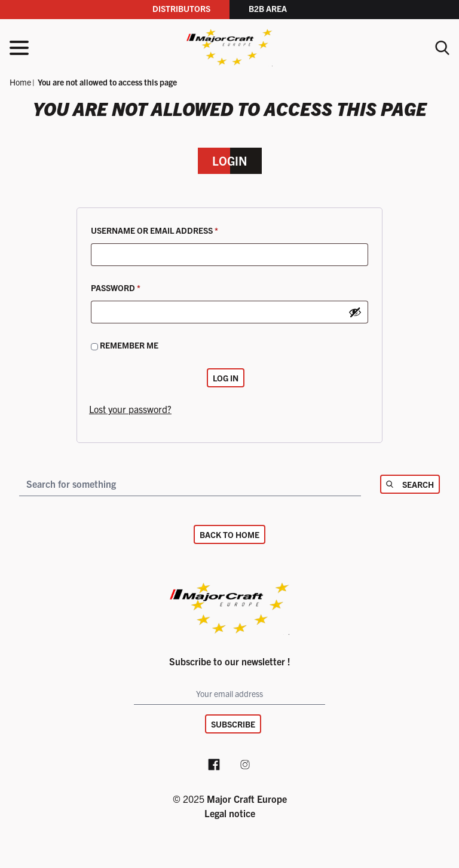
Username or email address (175, 229)
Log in (226, 378)
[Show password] (355, 312)
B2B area (268, 8)
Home (20, 82)
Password (136, 286)
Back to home (229, 534)
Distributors (181, 8)
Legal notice (230, 813)
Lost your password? (130, 409)
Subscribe (233, 724)
